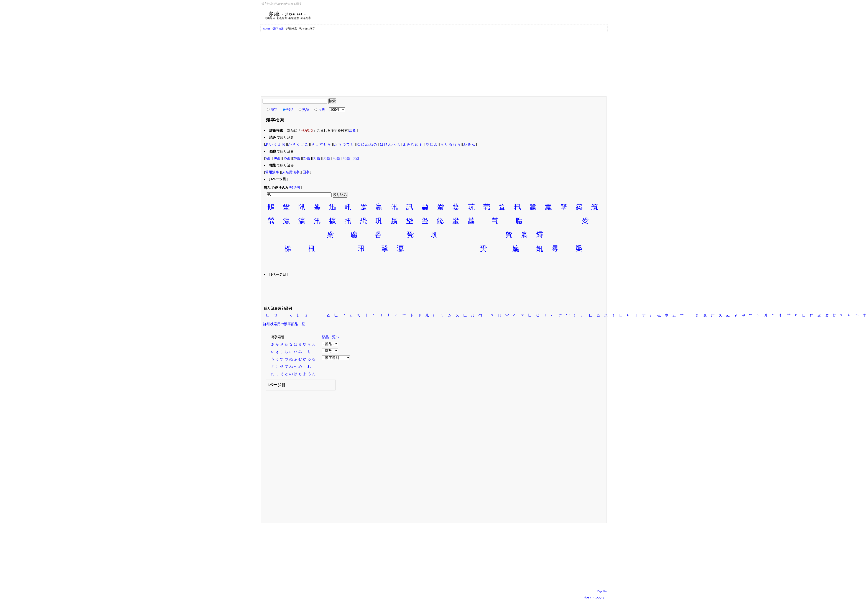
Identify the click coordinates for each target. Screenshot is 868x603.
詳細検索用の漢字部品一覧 (284, 324)
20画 (297, 158)
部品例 (295, 188)
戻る (352, 130)
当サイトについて (595, 598)
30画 (317, 158)
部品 (290, 110)
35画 (326, 158)
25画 (307, 158)
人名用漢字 (291, 172)
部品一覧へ (330, 337)
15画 (287, 158)
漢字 (274, 110)
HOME (267, 29)
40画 (336, 158)
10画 (277, 158)
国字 (306, 172)
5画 (268, 158)
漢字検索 (278, 29)
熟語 (306, 110)
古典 (322, 110)
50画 (356, 158)
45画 (346, 158)
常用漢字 (272, 172)
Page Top (602, 591)
